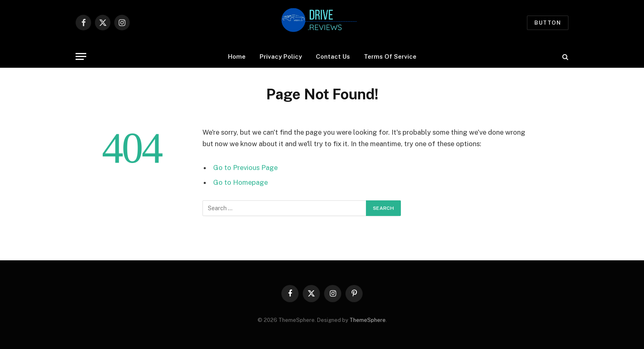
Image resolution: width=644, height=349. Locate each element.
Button (548, 23)
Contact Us (333, 56)
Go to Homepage (240, 182)
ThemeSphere (368, 320)
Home (237, 56)
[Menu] (81, 56)
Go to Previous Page (245, 168)
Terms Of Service (390, 56)
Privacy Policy (281, 56)
